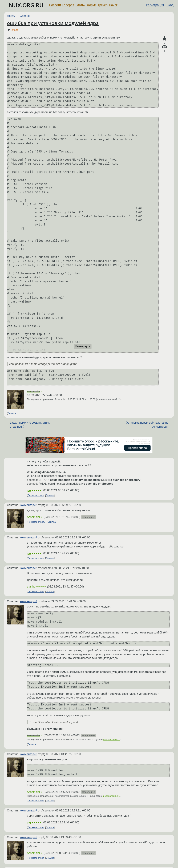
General (25, 16)
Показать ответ (36, 495)
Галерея (68, 5)
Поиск (113, 5)
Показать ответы (37, 522)
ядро (15, 29)
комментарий (29, 505)
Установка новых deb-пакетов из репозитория (147, 425)
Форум (92, 5)
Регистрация (155, 5)
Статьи (80, 5)
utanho (31, 587)
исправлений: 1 (112, 740)
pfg (29, 490)
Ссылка (12, 413)
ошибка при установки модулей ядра (53, 23)
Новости (55, 5)
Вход (170, 5)
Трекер (103, 5)
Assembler (34, 391)
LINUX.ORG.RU (24, 5)
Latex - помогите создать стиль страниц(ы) (30, 425)
